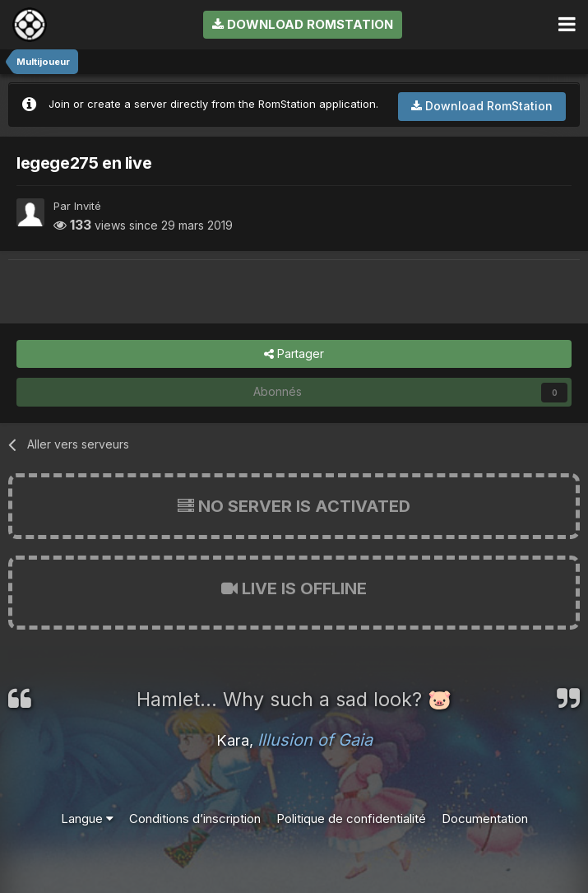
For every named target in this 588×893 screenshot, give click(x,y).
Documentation (485, 819)
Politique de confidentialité (351, 819)
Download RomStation (303, 24)
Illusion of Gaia (315, 740)
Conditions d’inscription (195, 819)
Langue (87, 819)
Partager (294, 354)
